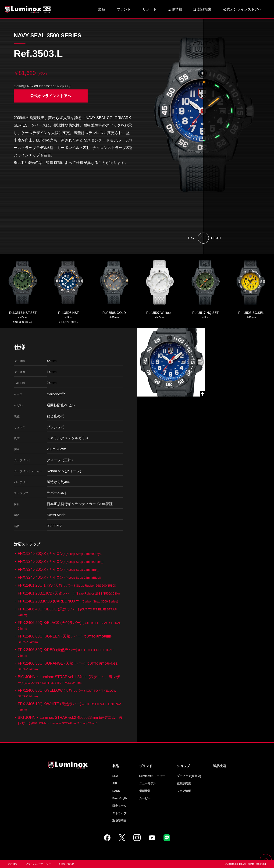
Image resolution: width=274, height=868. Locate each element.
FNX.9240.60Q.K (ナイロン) (61, 562)
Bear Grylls (120, 798)
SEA (115, 776)
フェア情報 (184, 791)
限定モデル (119, 806)
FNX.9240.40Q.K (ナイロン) (59, 577)
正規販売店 (184, 783)
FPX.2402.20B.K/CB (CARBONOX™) (68, 601)
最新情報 (145, 791)
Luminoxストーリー (152, 776)
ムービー (145, 798)
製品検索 (204, 9)
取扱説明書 (119, 821)
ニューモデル (148, 783)
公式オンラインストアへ (242, 9)
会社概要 (13, 864)
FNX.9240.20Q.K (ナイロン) (59, 569)
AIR (115, 783)
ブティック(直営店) (189, 776)
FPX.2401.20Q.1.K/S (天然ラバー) (67, 585)
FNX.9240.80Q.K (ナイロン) (60, 554)
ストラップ (119, 813)
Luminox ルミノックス (28, 9)
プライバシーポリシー (38, 864)
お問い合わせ (67, 864)
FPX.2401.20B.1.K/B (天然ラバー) (69, 593)
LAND (116, 791)
